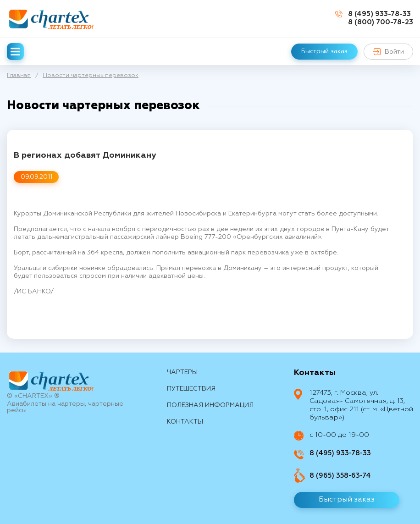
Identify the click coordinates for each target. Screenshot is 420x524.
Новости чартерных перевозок (91, 75)
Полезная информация (210, 405)
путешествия (191, 389)
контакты (185, 422)
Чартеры (182, 372)
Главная (19, 75)
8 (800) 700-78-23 (381, 22)
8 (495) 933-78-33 (379, 14)
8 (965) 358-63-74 (340, 476)
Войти (388, 52)
